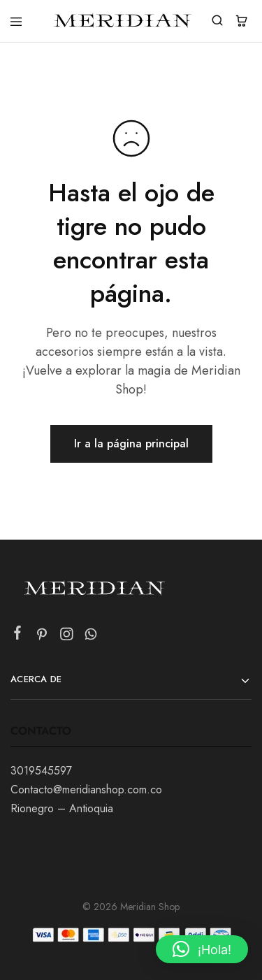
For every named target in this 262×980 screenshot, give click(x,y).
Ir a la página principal (131, 444)
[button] (202, 949)
